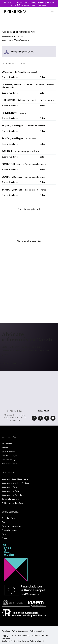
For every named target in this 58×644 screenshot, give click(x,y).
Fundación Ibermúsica (10, 530)
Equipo (5, 522)
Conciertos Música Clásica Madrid (15, 479)
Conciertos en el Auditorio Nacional (16, 483)
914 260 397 (15, 411)
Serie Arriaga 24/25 (10, 456)
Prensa (4, 534)
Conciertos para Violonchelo (13, 495)
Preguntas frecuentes (9, 464)
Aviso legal (6, 631)
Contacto (6, 538)
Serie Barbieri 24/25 (10, 460)
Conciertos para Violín (10, 491)
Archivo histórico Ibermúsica (12, 503)
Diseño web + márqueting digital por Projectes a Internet (23, 641)
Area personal (7, 444)
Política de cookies (37, 631)
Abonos (5, 448)
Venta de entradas (9, 452)
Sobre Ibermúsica (8, 518)
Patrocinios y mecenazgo (11, 526)
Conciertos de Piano (9, 487)
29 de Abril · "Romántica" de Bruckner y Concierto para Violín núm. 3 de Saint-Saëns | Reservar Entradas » (29, 4)
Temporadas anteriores (10, 499)
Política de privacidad (20, 631)
